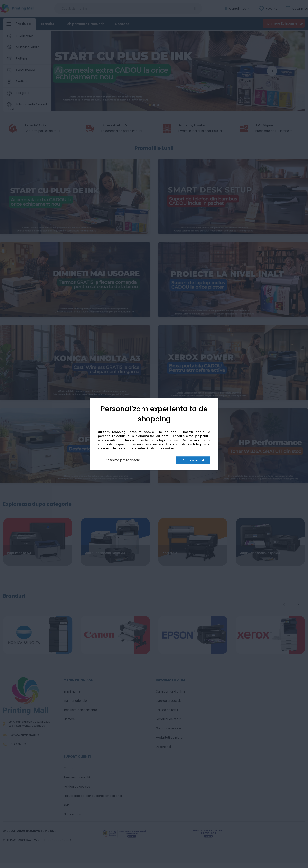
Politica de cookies (161, 449)
